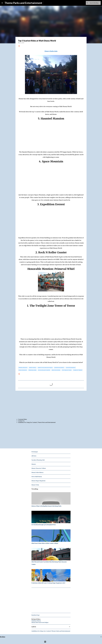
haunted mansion (71, 368)
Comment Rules (22, 419)
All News (34, 456)
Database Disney (36, 621)
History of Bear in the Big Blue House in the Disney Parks (46, 506)
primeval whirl (32, 370)
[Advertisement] (51, 404)
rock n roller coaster (44, 370)
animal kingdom (23, 368)
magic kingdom (23, 370)
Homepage (35, 452)
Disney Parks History (37, 472)
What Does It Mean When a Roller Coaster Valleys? (45, 543)
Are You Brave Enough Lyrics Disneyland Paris (44, 525)
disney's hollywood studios (45, 368)
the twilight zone (67, 370)
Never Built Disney (37, 477)
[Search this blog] (92, 3)
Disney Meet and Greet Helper (40, 622)
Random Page (36, 615)
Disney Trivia (35, 485)
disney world (33, 368)
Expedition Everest (59, 368)
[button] (19, 46)
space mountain (56, 370)
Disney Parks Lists (51, 51)
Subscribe (48, 3)
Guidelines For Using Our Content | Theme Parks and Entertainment (37, 422)
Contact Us (21, 421)
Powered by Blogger (51, 642)
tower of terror (78, 370)
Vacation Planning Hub (38, 460)
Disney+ (34, 464)
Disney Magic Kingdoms (38, 481)
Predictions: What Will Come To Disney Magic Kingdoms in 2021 (48, 583)
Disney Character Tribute (39, 468)
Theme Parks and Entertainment (23, 3)
